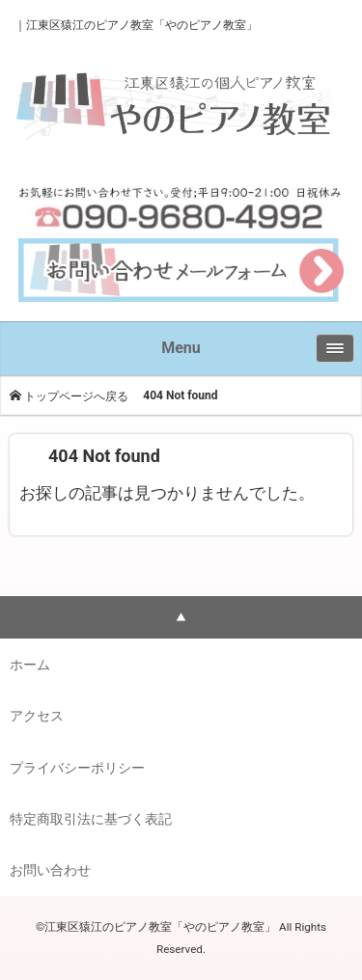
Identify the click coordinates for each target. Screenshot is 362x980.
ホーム (30, 665)
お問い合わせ (50, 870)
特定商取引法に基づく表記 (91, 819)
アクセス (37, 716)
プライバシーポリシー (77, 768)
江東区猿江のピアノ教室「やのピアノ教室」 (142, 25)
